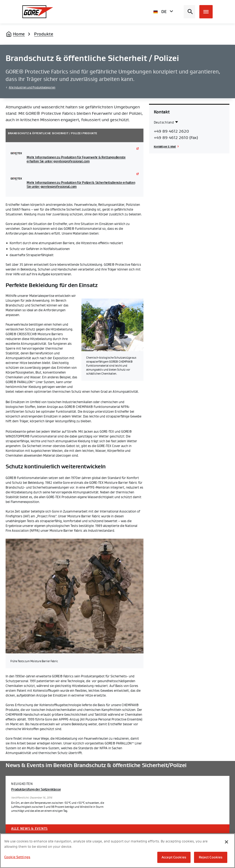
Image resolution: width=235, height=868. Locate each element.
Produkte (44, 34)
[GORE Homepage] (38, 12)
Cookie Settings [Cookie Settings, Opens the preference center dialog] (17, 857)
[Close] (226, 842)
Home (19, 34)
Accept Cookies (174, 857)
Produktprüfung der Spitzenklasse (36, 789)
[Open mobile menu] (206, 12)
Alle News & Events (29, 829)
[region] (117, 851)
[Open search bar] (189, 12)
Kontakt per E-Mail (165, 146)
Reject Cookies (211, 857)
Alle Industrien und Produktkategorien (32, 88)
